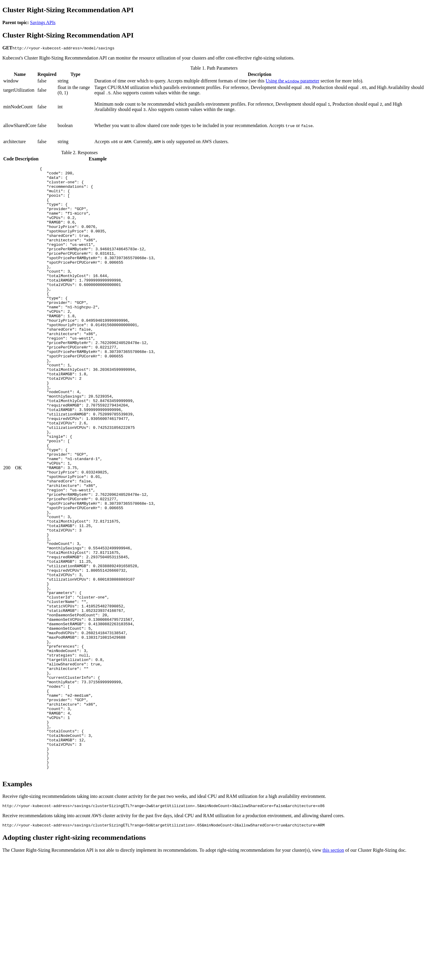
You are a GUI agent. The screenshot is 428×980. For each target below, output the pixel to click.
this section (333, 972)
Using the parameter (293, 81)
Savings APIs (43, 22)
